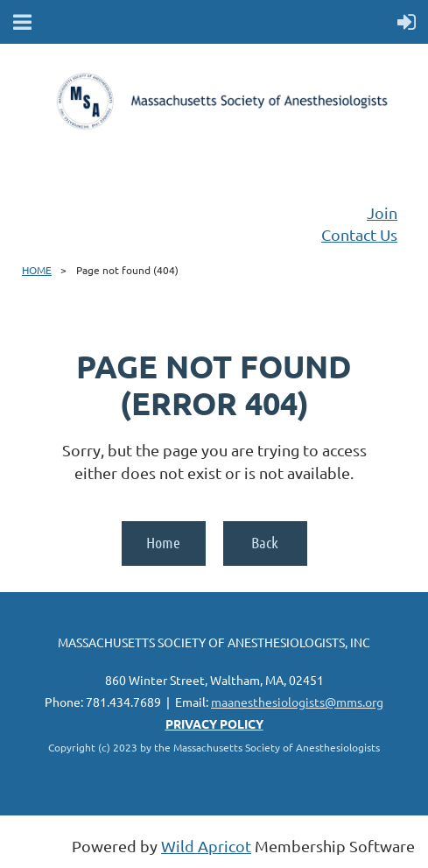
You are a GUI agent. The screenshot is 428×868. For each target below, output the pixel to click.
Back (265, 542)
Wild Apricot (206, 846)
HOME (37, 270)
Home (163, 542)
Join (382, 212)
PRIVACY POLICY (214, 723)
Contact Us (359, 234)
